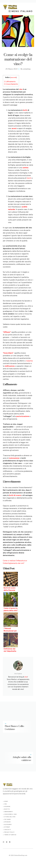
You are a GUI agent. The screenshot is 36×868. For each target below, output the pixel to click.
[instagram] (4, 842)
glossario (8, 825)
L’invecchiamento (11, 84)
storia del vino (10, 817)
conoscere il (9, 814)
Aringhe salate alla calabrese (22, 759)
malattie (29, 361)
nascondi (13, 77)
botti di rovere (15, 495)
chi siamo (7, 819)
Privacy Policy (9, 832)
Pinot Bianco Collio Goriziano (14, 728)
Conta (6, 830)
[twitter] (7, 842)
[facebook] (10, 842)
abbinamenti (9, 812)
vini (5, 804)
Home (6, 801)
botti (25, 110)
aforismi (7, 807)
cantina (25, 168)
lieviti (29, 178)
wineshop (27, 69)
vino (21, 89)
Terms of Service (10, 835)
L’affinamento (10, 82)
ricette (7, 809)
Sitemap (7, 827)
